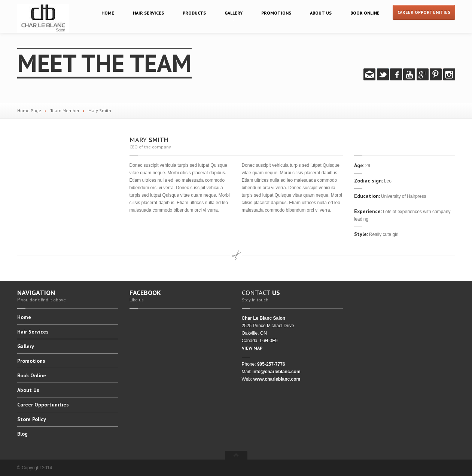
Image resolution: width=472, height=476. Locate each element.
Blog (22, 434)
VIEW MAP (252, 348)
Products (194, 13)
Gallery (234, 13)
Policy (32, 419)
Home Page (29, 110)
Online (365, 13)
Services (148, 13)
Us (321, 13)
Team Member (65, 110)
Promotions (276, 13)
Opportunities (43, 405)
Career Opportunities (424, 12)
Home (108, 13)
